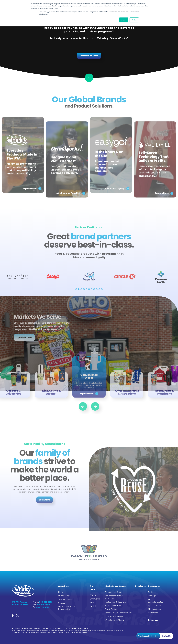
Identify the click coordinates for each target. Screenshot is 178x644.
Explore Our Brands (89, 56)
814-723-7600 (43, 605)
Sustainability (64, 596)
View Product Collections (148, 636)
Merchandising (154, 609)
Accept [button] (124, 20)
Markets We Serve (115, 586)
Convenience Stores (114, 592)
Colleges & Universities (115, 616)
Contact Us (66, 628)
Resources (154, 586)
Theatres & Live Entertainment (118, 613)
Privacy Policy (77, 628)
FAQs (150, 592)
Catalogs (152, 596)
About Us (63, 586)
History (61, 592)
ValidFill (93, 606)
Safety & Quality (65, 599)
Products (140, 586)
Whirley (93, 595)
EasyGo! (93, 602)
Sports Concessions (113, 606)
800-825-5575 (46, 602)
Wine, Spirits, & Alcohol (115, 620)
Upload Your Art (155, 606)
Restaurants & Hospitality (116, 602)
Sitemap (153, 620)
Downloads (153, 613)
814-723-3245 (43, 607)
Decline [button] (134, 20)
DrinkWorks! (95, 599)
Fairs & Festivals (112, 609)
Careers (61, 603)
